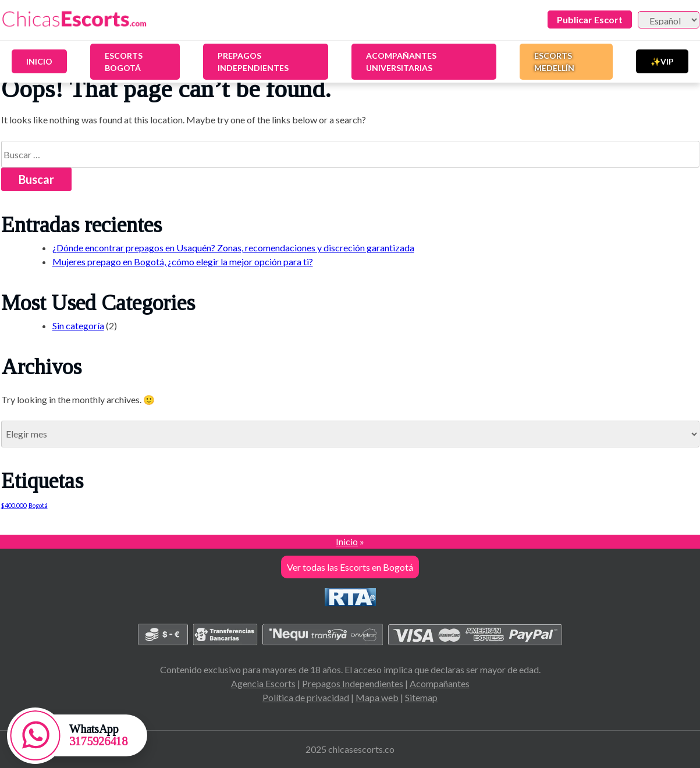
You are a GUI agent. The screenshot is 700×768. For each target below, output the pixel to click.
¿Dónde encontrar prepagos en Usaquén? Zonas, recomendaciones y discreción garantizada (233, 248)
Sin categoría (78, 326)
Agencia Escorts (263, 683)
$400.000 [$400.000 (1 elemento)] (14, 505)
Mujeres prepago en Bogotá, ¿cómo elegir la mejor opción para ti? (183, 262)
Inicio (39, 61)
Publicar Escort (590, 19)
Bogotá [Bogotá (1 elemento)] (38, 505)
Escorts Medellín (554, 62)
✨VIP (662, 61)
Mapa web (377, 697)
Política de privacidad (306, 697)
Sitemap (421, 697)
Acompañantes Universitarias (401, 62)
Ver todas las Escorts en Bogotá (350, 567)
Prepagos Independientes (253, 62)
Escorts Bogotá (124, 62)
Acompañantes (440, 683)
